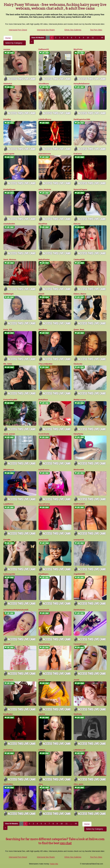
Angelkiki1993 (79, 574)
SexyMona (43, 330)
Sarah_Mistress (10, 260)
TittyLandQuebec (46, 364)
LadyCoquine (9, 154)
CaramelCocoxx (80, 644)
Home (8, 38)
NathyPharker (44, 260)
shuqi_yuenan (9, 434)
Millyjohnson (9, 470)
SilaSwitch (8, 84)
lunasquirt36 (79, 540)
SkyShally (78, 714)
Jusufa (76, 680)
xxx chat (66, 843)
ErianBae (7, 119)
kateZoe (42, 714)
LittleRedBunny (45, 119)
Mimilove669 (79, 470)
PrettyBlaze (43, 400)
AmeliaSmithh (9, 224)
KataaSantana (44, 644)
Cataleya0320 (79, 260)
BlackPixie (43, 224)
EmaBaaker (8, 714)
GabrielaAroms (45, 154)
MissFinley (78, 49)
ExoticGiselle (44, 434)
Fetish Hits (54, 864)
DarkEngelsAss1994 (82, 119)
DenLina (77, 224)
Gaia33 (41, 294)
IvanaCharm (8, 680)
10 (88, 38)
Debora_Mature (80, 294)
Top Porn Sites (96, 30)
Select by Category (15, 43)
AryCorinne (8, 750)
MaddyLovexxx (80, 400)
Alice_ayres (78, 784)
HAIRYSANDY (79, 504)
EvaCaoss (78, 154)
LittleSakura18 (79, 750)
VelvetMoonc (44, 84)
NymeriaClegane (80, 189)
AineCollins (8, 784)
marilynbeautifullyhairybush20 (16, 610)
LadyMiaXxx (8, 504)
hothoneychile (9, 574)
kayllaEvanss (44, 470)
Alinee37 (7, 644)
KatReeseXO (44, 49)
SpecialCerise (44, 504)
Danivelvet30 (44, 610)
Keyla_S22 (8, 330)
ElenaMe (7, 540)
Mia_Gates (8, 364)
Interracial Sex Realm (46, 30)
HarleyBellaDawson (82, 84)
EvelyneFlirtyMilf (10, 400)
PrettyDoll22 (44, 540)
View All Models (38, 38)
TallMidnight (8, 294)
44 (102, 38)
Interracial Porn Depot (18, 30)
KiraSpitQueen (9, 189)
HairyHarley (78, 434)
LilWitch (42, 750)
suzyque (7, 49)
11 (93, 38)
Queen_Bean (79, 330)
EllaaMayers (43, 574)
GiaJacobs (78, 364)
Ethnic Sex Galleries (73, 30)
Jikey (41, 784)
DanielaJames (79, 610)
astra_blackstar (45, 189)
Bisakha (42, 680)
